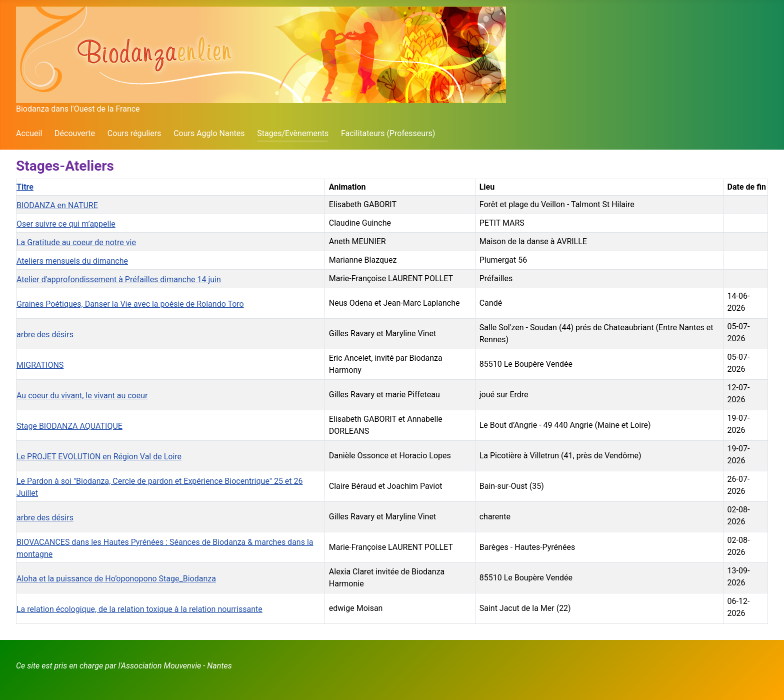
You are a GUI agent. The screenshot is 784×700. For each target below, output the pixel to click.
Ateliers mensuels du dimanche (72, 261)
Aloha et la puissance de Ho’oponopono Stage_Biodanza (116, 579)
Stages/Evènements (293, 133)
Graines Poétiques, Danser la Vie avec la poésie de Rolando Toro (130, 304)
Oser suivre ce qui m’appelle (66, 224)
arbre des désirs (45, 334)
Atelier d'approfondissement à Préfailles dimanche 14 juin (119, 279)
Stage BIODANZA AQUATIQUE (69, 426)
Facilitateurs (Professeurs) (388, 133)
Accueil (29, 133)
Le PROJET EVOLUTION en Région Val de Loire (99, 457)
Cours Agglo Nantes (209, 133)
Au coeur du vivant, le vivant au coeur (82, 396)
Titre (25, 187)
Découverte (75, 133)
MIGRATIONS (40, 365)
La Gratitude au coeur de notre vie (76, 242)
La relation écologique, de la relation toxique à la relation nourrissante (139, 609)
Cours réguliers (134, 133)
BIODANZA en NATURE (57, 205)
